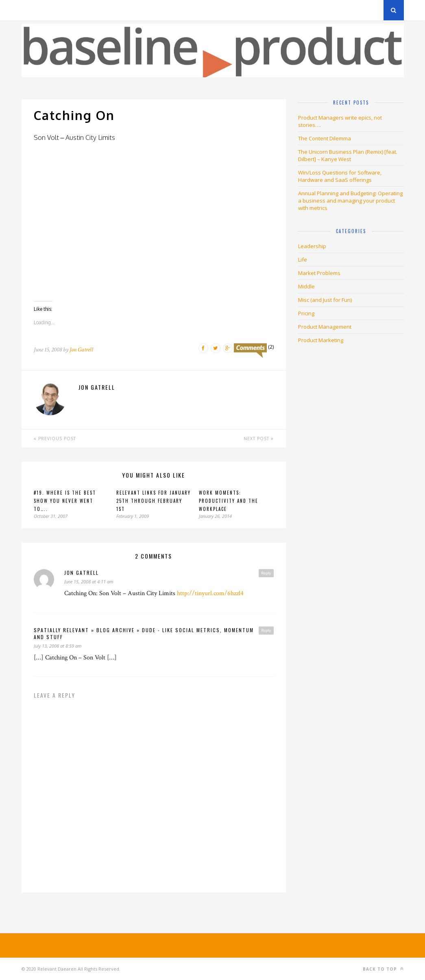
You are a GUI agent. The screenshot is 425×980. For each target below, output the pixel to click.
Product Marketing (321, 340)
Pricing (306, 313)
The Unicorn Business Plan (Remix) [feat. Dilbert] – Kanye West (348, 155)
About (119, 10)
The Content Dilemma (325, 138)
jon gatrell (82, 573)
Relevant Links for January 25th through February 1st (154, 501)
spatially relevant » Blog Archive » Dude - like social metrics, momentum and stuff (144, 633)
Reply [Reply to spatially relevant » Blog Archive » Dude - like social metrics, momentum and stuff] (266, 630)
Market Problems (319, 273)
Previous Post (55, 439)
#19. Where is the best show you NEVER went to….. (65, 501)
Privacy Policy (78, 10)
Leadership (312, 246)
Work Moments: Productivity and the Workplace (229, 501)
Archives (34, 10)
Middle (306, 286)
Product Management (325, 327)
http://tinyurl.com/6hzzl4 (210, 593)
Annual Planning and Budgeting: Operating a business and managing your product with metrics (350, 201)
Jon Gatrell (81, 350)
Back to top (383, 969)
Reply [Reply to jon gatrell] (266, 573)
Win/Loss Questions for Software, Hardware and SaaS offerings (340, 176)
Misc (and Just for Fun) (325, 300)
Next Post (259, 439)
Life (303, 260)
